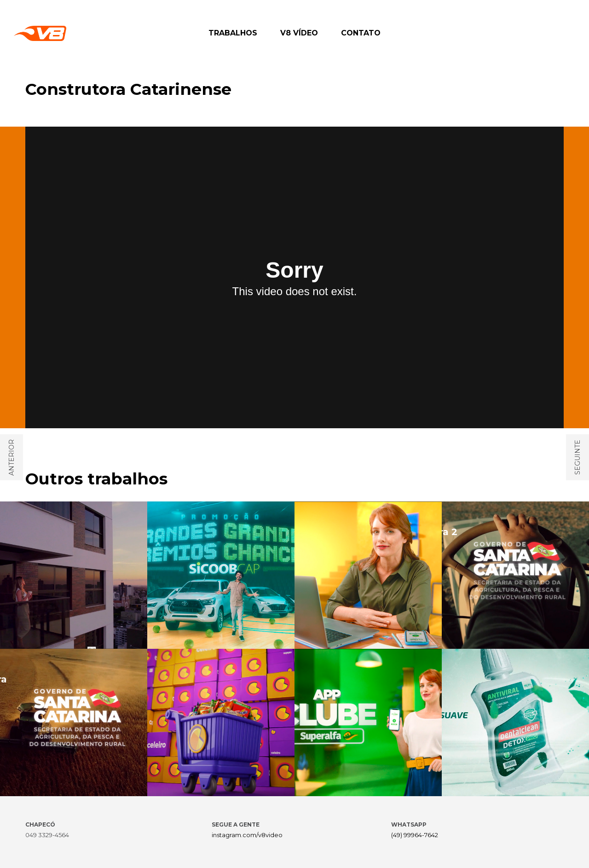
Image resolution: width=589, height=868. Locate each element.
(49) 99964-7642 (415, 835)
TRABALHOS (233, 33)
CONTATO (361, 33)
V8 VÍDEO (299, 33)
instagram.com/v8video (247, 835)
